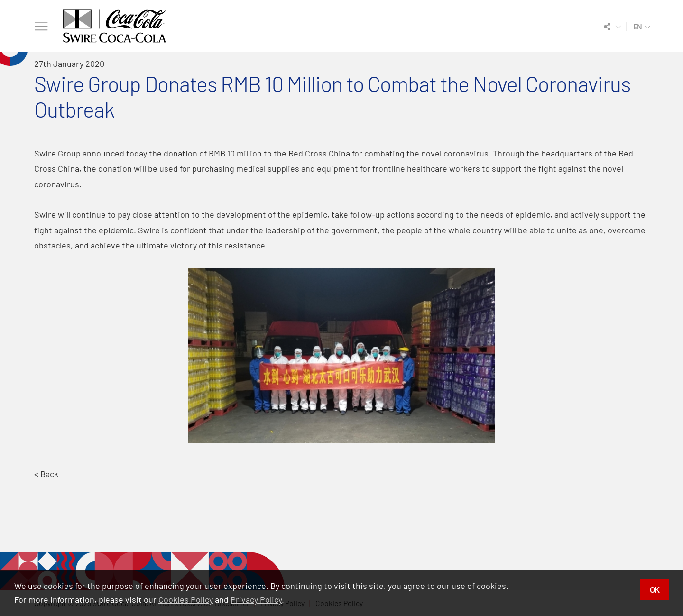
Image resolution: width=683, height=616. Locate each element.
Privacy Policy (256, 599)
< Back (46, 474)
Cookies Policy (186, 599)
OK (655, 589)
